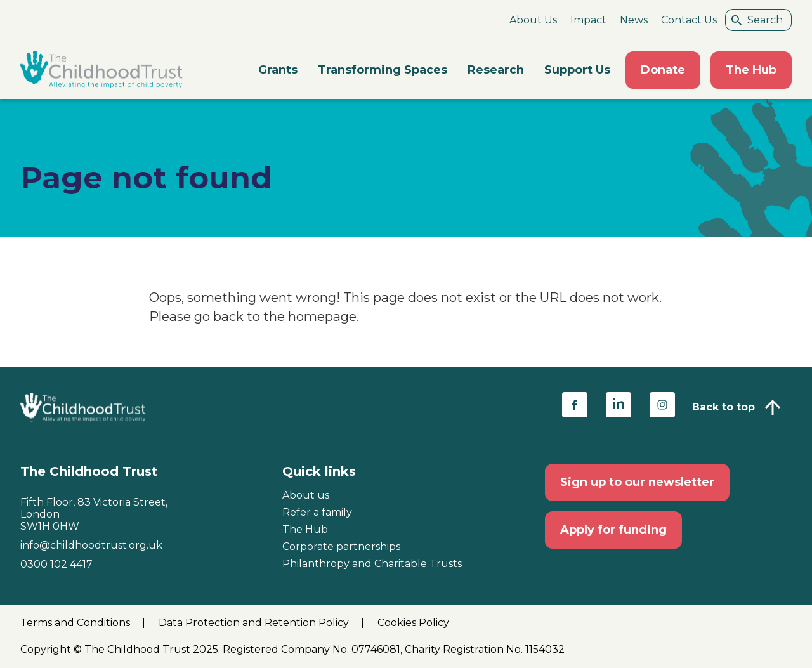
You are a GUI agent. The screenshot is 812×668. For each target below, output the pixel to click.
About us (306, 495)
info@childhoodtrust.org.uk (91, 545)
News (634, 20)
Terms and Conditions (76, 623)
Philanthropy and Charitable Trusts (372, 564)
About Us (533, 20)
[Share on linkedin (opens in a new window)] (619, 405)
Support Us (577, 70)
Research (496, 70)
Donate (663, 70)
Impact (588, 20)
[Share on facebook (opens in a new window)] (575, 405)
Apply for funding (613, 530)
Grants (278, 70)
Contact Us (689, 20)
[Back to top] (736, 407)
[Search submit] (737, 20)
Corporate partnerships (341, 547)
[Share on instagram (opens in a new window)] (662, 405)
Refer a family (317, 512)
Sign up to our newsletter (637, 482)
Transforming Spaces (383, 70)
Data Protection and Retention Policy (255, 623)
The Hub (751, 70)
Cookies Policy (413, 623)
